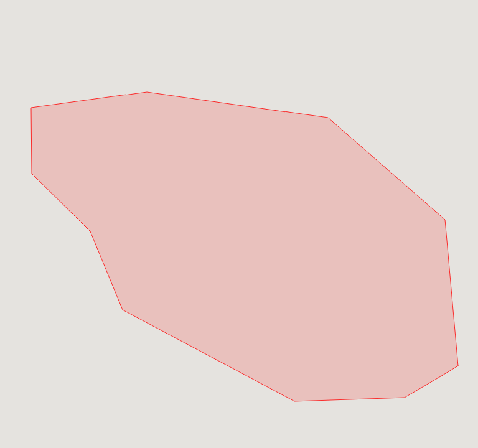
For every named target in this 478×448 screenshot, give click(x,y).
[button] (246, 205)
